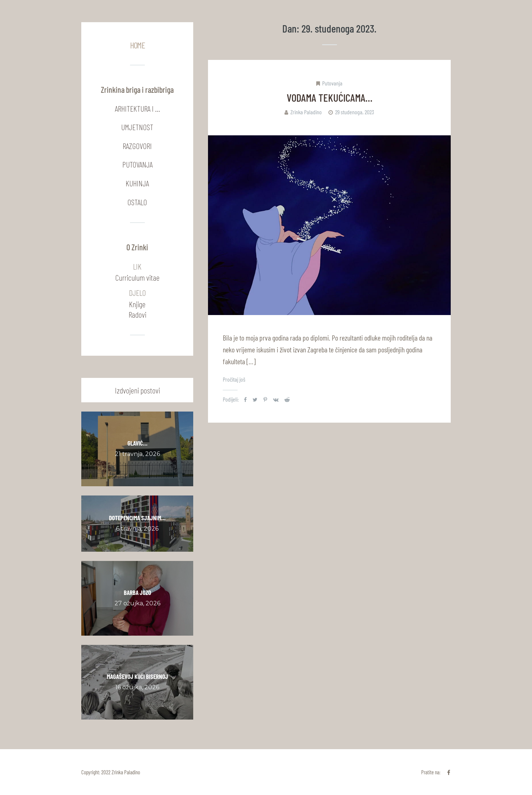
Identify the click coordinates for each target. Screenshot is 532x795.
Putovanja (332, 83)
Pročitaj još (234, 379)
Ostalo (137, 202)
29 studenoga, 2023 (355, 112)
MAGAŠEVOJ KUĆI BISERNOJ (137, 676)
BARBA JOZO (137, 592)
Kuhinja (137, 183)
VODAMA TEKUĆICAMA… (330, 97)
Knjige (137, 304)
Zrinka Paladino (306, 112)
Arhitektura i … (137, 108)
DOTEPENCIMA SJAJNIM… (137, 518)
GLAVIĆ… (137, 443)
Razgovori (137, 146)
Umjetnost (137, 127)
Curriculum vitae (137, 277)
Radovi (137, 314)
